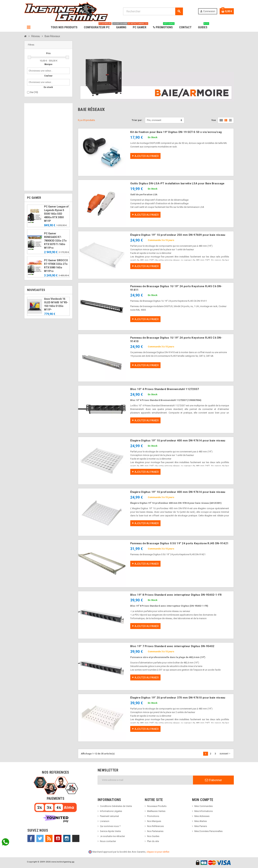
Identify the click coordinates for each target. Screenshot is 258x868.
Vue (214, 120)
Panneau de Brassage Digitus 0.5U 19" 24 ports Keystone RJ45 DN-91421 (179, 543)
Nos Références (155, 826)
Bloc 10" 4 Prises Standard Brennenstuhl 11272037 (165, 389)
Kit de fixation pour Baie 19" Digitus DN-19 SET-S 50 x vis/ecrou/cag (176, 132)
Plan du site (153, 841)
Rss (49, 838)
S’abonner (213, 780)
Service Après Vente (110, 831)
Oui (34, 92)
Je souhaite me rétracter (112, 836)
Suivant (225, 754)
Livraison (105, 821)
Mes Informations (204, 811)
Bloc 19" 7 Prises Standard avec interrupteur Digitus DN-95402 (172, 646)
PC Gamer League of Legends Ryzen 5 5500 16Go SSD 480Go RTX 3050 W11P (56, 214)
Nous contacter (108, 841)
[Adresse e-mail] (145, 780)
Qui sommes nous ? (110, 826)
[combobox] (41, 71)
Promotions (153, 816)
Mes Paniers (201, 826)
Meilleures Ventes (156, 811)
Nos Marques (154, 821)
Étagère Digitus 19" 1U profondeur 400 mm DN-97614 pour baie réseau (178, 441)
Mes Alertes (201, 821)
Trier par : (137, 120)
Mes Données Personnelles (208, 831)
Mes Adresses (202, 816)
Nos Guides (153, 836)
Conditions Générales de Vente (116, 806)
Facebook (31, 838)
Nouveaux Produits (157, 806)
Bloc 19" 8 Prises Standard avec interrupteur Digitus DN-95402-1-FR (176, 595)
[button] (48, 45)
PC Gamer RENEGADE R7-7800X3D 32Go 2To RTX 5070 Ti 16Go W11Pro (55, 241)
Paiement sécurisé (109, 816)
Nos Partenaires (155, 831)
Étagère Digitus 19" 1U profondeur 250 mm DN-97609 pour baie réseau (178, 235)
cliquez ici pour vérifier (158, 852)
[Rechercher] (153, 11)
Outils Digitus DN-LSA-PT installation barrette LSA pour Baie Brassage (177, 183)
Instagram (67, 838)
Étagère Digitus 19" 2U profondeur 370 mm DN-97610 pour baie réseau (178, 698)
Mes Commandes (204, 806)
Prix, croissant (154, 120)
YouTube (58, 838)
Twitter (40, 838)
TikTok (76, 838)
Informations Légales (111, 811)
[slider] (29, 57)
